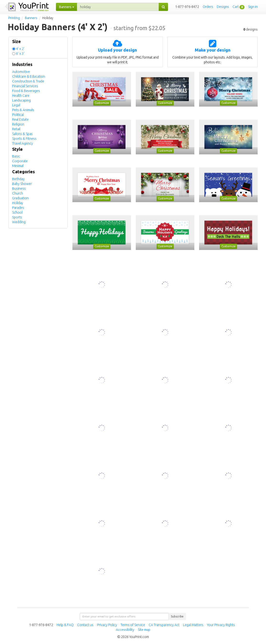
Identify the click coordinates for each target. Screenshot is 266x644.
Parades (18, 208)
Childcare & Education (29, 76)
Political (18, 115)
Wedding (19, 222)
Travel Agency (23, 143)
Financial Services (25, 86)
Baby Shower (22, 184)
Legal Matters (193, 625)
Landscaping (22, 100)
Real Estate (20, 119)
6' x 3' (20, 54)
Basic (16, 156)
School (17, 212)
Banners (31, 18)
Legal (16, 105)
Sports (17, 217)
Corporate (20, 161)
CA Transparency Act (164, 625)
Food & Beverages (26, 91)
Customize (102, 103)
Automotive (21, 72)
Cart (236, 7)
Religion (18, 124)
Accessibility (125, 630)
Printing (14, 18)
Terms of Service (133, 625)
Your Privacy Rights (221, 625)
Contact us (85, 625)
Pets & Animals (23, 110)
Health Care (21, 96)
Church (18, 193)
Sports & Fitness (24, 139)
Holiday (18, 203)
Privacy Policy (107, 625)
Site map (144, 630)
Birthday (18, 179)
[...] (118, 7)
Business (19, 189)
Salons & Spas (22, 134)
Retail (16, 129)
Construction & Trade (28, 81)
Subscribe (177, 616)
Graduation (20, 198)
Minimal (18, 166)
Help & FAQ (65, 625)
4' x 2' (20, 49)
